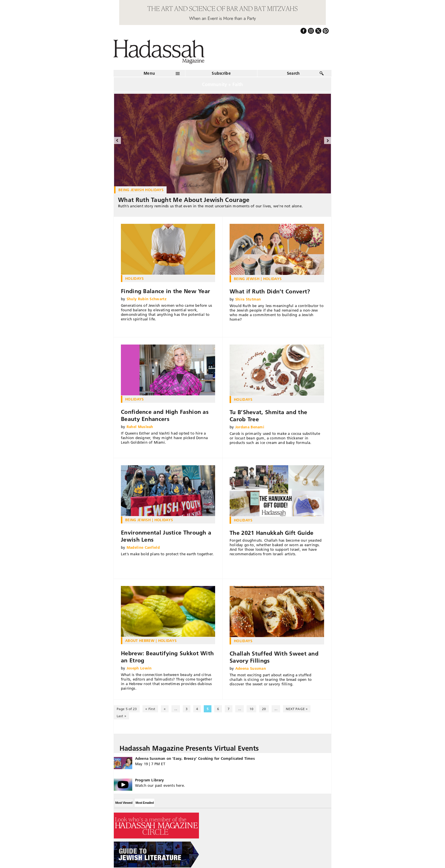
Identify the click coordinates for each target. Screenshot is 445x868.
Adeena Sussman (251, 668)
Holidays (135, 278)
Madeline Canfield (143, 547)
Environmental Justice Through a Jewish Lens (166, 536)
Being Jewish (247, 279)
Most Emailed (144, 803)
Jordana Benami (250, 427)
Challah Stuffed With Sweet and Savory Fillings (274, 657)
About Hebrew (140, 640)
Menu (149, 73)
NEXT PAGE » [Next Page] (297, 709)
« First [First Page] (150, 709)
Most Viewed (124, 803)
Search (293, 73)
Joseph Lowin (139, 668)
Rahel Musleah (140, 427)
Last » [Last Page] (121, 716)
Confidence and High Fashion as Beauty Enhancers (165, 415)
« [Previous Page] (165, 709)
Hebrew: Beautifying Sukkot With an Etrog (167, 657)
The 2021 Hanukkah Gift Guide (271, 533)
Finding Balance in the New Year (165, 291)
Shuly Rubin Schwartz (147, 299)
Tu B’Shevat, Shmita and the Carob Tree (268, 416)
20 (264, 709)
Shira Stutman (248, 299)
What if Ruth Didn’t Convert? (270, 291)
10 (251, 709)
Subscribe (221, 73)
